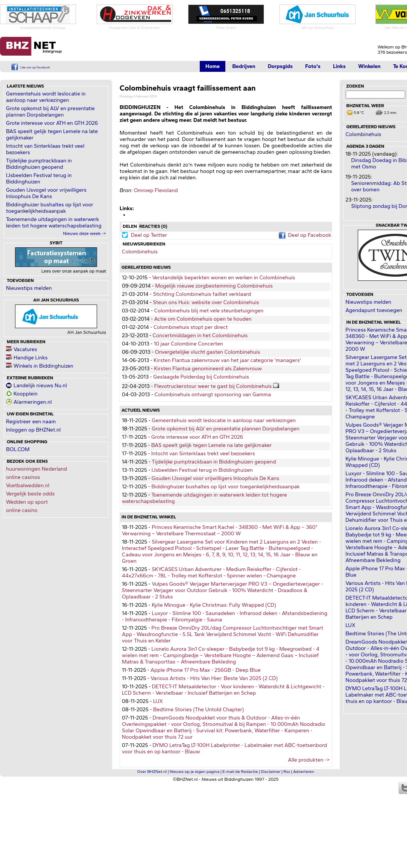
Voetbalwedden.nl (28, 486)
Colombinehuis (140, 252)
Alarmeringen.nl (33, 402)
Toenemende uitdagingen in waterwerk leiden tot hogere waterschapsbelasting (54, 223)
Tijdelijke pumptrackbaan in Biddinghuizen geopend (39, 164)
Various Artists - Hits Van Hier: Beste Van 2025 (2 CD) (214, 678)
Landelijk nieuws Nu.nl (40, 386)
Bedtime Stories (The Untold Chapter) (199, 710)
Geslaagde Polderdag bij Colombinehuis (201, 377)
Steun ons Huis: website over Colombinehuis (206, 302)
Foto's (313, 66)
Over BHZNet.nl (152, 772)
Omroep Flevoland (156, 190)
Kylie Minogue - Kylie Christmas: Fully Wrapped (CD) (214, 605)
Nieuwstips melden (29, 288)
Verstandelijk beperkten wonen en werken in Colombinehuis (223, 278)
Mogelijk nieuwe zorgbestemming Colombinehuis (214, 286)
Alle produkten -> (309, 760)
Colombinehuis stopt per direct (191, 327)
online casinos (23, 477)
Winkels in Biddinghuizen (43, 366)
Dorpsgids (280, 66)
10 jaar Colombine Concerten (188, 344)
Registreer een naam (31, 422)
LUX (158, 701)
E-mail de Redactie (240, 772)
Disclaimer (270, 772)
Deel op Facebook (309, 235)
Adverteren (304, 772)
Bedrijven (244, 66)
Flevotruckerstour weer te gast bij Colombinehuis (218, 386)
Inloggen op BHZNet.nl (33, 430)
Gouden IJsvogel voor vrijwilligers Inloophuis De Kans (46, 193)
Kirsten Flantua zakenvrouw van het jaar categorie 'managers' (227, 360)
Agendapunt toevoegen (374, 310)
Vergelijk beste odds (30, 494)
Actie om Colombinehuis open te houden (203, 319)
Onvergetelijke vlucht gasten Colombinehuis (208, 352)
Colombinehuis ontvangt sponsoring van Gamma (213, 395)
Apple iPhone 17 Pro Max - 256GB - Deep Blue (206, 670)
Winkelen (369, 66)
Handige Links (31, 358)
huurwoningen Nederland (36, 469)
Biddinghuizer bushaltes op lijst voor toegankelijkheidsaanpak (50, 208)
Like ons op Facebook (35, 67)
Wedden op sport (27, 502)
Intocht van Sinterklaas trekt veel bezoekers (203, 454)
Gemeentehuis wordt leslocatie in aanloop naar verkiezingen (46, 97)
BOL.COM (18, 449)
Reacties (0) (153, 226)
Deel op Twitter (149, 235)
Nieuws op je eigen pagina (194, 772)
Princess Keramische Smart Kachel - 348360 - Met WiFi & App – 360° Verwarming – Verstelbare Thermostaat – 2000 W (220, 530)
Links (339, 66)
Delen (130, 226)
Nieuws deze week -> (84, 233)
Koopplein (26, 394)
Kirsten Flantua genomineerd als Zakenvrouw (208, 369)
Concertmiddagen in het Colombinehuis (200, 336)
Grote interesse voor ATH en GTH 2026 (52, 123)
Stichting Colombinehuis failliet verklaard (202, 294)
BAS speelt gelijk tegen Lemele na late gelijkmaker (211, 445)
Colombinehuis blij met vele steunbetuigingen (209, 311)
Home (213, 66)
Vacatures (25, 349)
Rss (287, 772)
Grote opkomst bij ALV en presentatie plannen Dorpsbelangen (50, 112)
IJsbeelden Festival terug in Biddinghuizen (39, 179)
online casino (22, 510)
